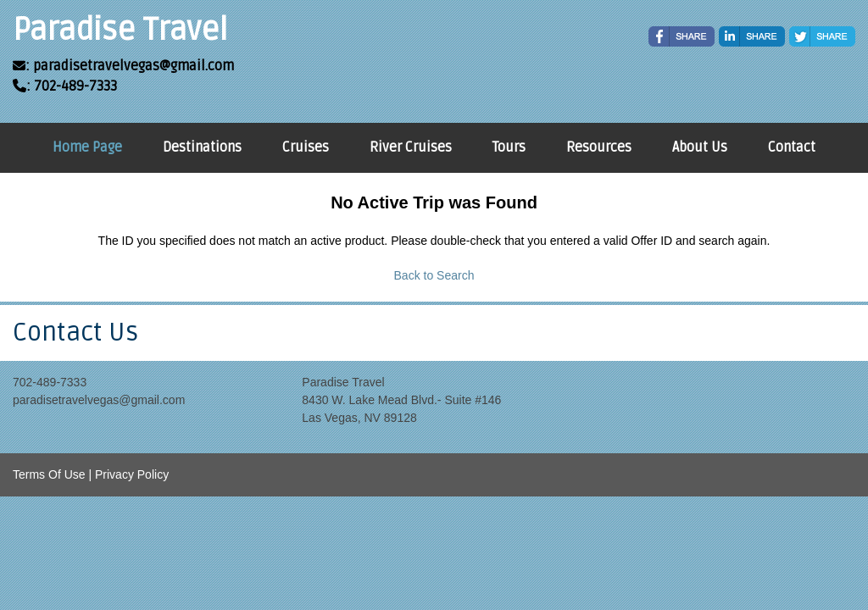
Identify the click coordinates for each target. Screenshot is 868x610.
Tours (509, 147)
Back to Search (434, 275)
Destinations (202, 147)
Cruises (306, 147)
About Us (700, 147)
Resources (599, 147)
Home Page (87, 147)
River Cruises (411, 147)
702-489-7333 (50, 382)
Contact (792, 147)
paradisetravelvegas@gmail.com (99, 400)
